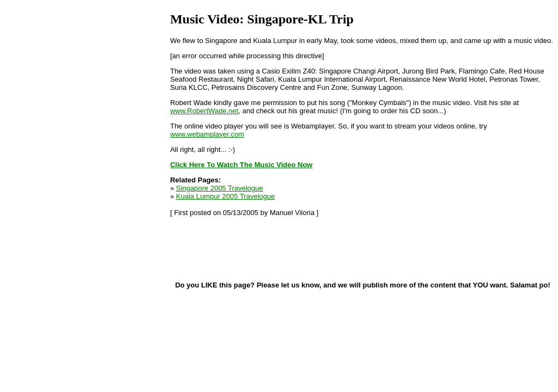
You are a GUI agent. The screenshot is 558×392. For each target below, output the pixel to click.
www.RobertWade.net (204, 111)
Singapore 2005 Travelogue (220, 188)
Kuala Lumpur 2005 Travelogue (225, 196)
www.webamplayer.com (207, 134)
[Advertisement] (225, 248)
